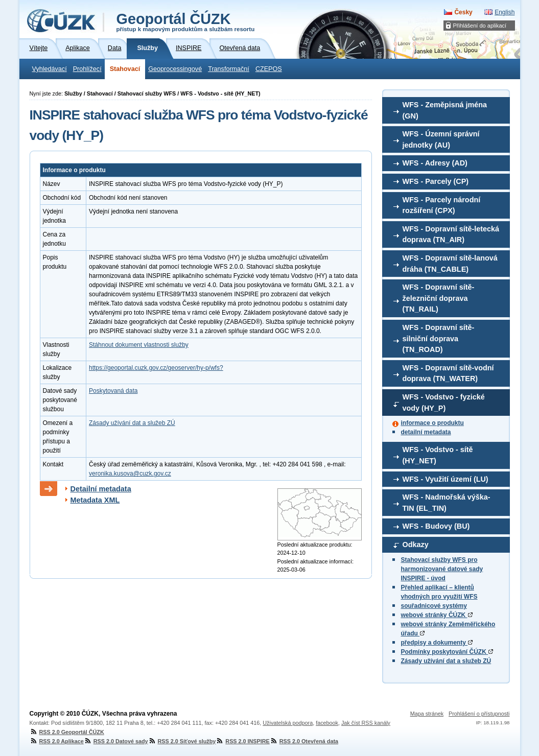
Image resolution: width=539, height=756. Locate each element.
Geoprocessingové (175, 69)
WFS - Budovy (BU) (436, 526)
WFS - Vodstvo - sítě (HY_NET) (438, 455)
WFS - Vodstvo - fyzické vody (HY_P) (444, 403)
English (505, 12)
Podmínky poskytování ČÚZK (447, 652)
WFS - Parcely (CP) (436, 181)
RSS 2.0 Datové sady (116, 741)
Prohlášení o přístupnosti (479, 714)
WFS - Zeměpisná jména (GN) (445, 110)
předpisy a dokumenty (437, 643)
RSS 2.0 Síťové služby (182, 741)
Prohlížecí (87, 69)
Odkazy (416, 545)
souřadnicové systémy (434, 606)
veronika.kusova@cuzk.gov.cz (130, 474)
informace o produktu (432, 423)
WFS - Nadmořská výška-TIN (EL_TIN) (447, 503)
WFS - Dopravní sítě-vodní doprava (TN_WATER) (448, 373)
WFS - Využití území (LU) (446, 479)
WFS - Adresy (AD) (435, 163)
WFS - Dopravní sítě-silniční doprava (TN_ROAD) (439, 338)
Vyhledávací (50, 69)
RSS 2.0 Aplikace (57, 741)
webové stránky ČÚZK (437, 615)
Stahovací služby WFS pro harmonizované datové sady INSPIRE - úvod (442, 569)
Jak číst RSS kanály (366, 723)
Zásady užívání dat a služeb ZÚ (446, 661)
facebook (327, 723)
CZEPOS (269, 69)
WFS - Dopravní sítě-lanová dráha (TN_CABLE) (450, 264)
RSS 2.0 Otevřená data (304, 741)
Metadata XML (95, 500)
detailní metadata (426, 432)
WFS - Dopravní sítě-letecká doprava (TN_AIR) (451, 234)
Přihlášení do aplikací (480, 26)
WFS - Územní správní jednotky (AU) (441, 139)
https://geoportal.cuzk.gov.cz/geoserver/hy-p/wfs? (156, 368)
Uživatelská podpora (288, 723)
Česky (463, 12)
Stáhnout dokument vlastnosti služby (139, 345)
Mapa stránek (427, 714)
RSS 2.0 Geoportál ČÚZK (67, 732)
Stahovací (125, 69)
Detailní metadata (101, 489)
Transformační (229, 69)
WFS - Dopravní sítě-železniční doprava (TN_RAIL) (439, 298)
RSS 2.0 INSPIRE (242, 741)
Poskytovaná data (113, 391)
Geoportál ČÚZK (186, 21)
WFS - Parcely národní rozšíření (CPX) (442, 205)
